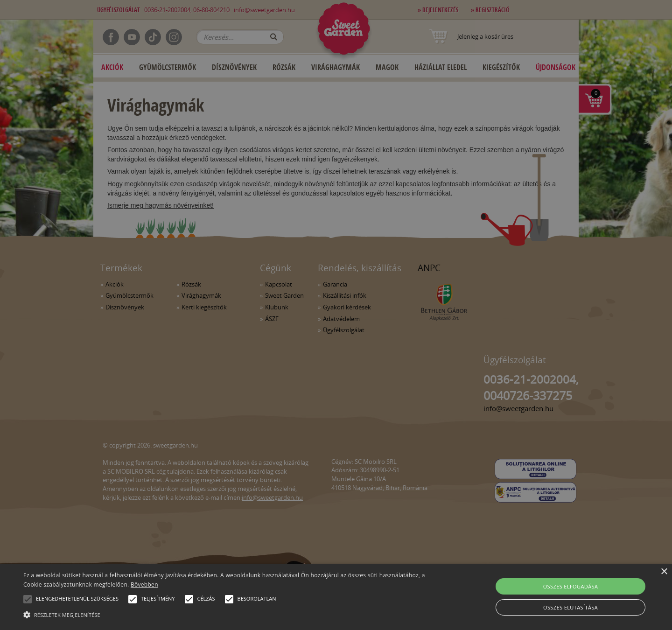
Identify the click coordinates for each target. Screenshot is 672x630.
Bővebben (144, 584)
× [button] (664, 572)
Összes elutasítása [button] (570, 607)
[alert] (336, 315)
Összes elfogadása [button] (571, 586)
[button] (28, 599)
